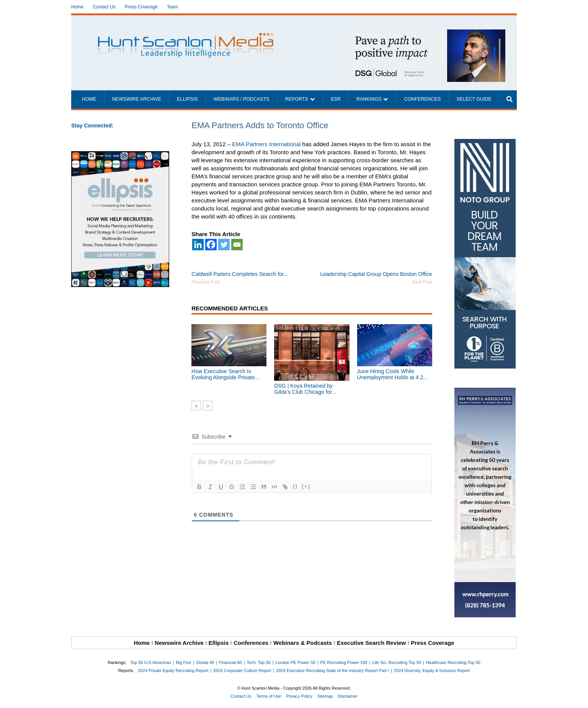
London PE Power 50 (296, 662)
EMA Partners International (266, 144)
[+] (306, 486)
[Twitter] (224, 245)
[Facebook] (211, 245)
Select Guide (474, 99)
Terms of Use (269, 696)
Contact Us (104, 7)
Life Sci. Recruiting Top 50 (397, 662)
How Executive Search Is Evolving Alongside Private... (225, 374)
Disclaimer (347, 696)
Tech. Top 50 (259, 662)
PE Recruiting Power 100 (344, 662)
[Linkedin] (198, 245)
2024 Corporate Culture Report (242, 670)
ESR (336, 99)
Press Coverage (141, 7)
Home (77, 7)
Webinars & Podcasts (303, 643)
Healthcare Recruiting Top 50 (453, 662)
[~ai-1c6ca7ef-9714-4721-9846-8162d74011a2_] (425, 33)
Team (172, 7)
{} (295, 486)
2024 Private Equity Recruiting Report (173, 670)
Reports (297, 99)
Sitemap (325, 696)
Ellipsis (187, 99)
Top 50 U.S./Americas (150, 662)
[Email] (237, 245)
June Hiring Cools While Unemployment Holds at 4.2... (392, 374)
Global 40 (205, 662)
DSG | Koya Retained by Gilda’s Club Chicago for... (305, 389)
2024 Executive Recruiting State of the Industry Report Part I (332, 670)
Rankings (369, 99)
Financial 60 (230, 662)
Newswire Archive (137, 99)
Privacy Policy (299, 696)
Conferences (422, 99)
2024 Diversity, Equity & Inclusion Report (432, 670)
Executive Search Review (371, 643)
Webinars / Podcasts (242, 99)
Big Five (184, 662)
